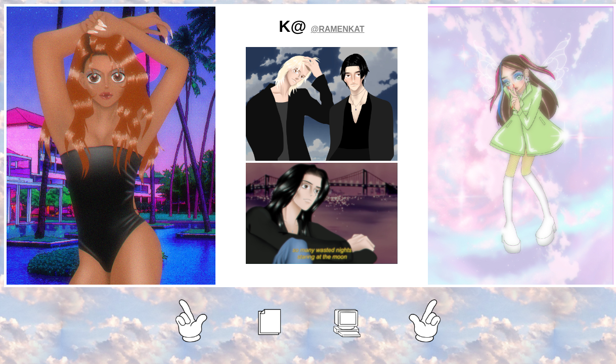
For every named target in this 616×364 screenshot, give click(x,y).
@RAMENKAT (338, 29)
